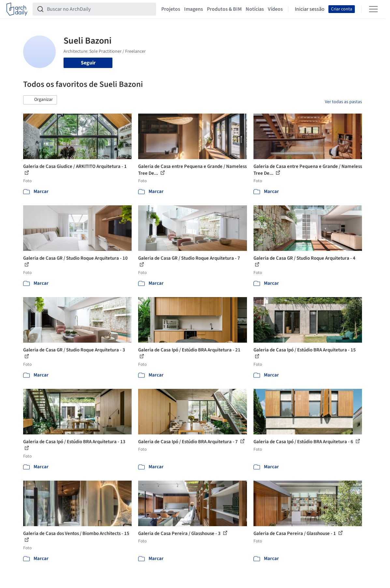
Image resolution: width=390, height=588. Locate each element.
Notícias (255, 9)
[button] (40, 100)
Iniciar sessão (310, 9)
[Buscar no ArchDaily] (100, 9)
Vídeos (275, 9)
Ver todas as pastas (343, 102)
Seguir (88, 63)
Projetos (171, 9)
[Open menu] (373, 9)
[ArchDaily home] (17, 9)
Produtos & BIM (224, 9)
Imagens (194, 9)
